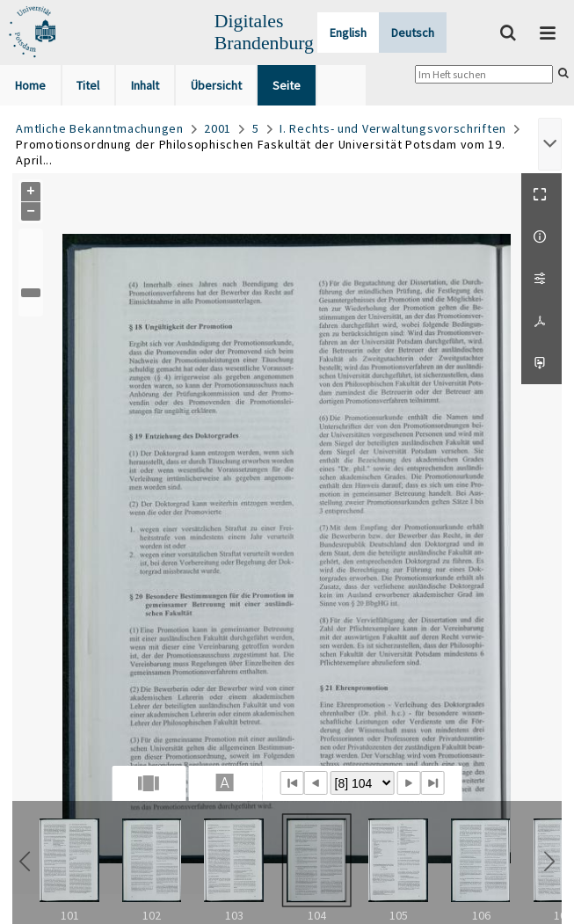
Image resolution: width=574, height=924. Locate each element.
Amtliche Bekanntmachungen (100, 128)
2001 (218, 128)
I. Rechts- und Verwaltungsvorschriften (393, 128)
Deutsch (413, 33)
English (348, 33)
